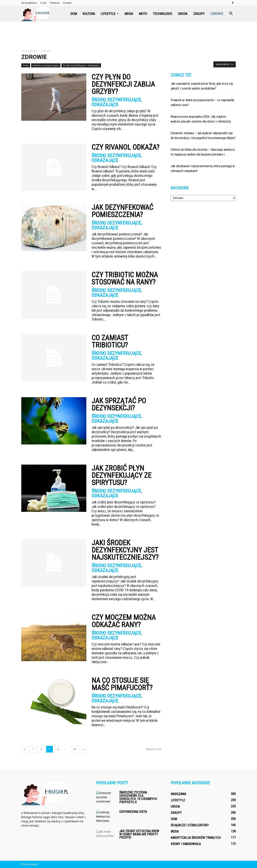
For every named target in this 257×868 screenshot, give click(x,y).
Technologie (163, 14)
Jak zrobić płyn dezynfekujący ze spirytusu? (121, 475)
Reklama (55, 3)
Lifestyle (110, 14)
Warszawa (178, 794)
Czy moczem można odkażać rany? (124, 621)
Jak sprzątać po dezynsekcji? (119, 404)
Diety (26, 65)
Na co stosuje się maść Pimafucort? (122, 684)
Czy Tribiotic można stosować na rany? (125, 278)
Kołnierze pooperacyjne (46, 65)
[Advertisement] (128, 36)
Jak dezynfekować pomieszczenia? (122, 211)
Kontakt (67, 3)
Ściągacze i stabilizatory (190, 825)
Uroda (183, 14)
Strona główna (29, 3)
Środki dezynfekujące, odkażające (81, 65)
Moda (129, 14)
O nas (43, 3)
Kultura (89, 14)
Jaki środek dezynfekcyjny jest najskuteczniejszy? (125, 550)
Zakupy (199, 14)
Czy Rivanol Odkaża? (125, 147)
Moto (143, 14)
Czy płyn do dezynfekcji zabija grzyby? (123, 84)
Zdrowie (217, 14)
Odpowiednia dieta (133, 812)
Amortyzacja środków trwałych (196, 838)
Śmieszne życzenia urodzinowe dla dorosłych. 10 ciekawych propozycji (138, 797)
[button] (231, 14)
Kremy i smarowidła (186, 844)
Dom (74, 14)
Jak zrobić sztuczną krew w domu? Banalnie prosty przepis (139, 834)
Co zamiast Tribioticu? (110, 341)
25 (75, 749)
